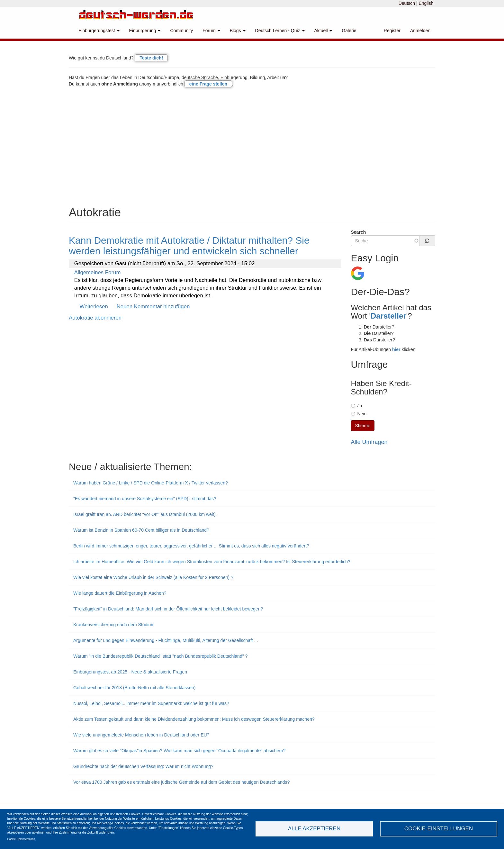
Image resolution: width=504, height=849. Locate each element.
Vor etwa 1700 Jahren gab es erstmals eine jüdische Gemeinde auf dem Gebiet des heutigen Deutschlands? (181, 782)
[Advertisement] (252, 148)
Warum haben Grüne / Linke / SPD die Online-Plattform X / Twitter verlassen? (151, 483)
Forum (211, 31)
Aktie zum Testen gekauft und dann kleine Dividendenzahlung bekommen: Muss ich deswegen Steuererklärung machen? (194, 719)
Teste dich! (151, 58)
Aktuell (323, 31)
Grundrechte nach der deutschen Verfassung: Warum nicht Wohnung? (143, 766)
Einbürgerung (145, 31)
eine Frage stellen (208, 84)
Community (181, 31)
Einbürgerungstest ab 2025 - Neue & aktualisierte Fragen (130, 672)
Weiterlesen (94, 307)
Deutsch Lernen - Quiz (280, 31)
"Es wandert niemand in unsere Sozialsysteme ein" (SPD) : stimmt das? (145, 499)
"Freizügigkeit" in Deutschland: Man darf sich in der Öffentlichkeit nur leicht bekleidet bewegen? (168, 609)
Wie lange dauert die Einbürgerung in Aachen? (120, 593)
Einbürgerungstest (99, 31)
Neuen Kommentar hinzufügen (153, 307)
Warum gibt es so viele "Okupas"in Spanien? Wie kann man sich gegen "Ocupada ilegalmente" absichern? (180, 751)
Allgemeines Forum (98, 272)
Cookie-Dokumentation (21, 839)
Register (392, 31)
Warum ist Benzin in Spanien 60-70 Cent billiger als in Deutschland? (141, 530)
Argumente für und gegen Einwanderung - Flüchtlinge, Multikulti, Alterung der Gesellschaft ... (166, 640)
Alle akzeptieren (314, 829)
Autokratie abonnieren (95, 318)
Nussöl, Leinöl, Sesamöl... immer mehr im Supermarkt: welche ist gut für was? (151, 703)
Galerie (349, 31)
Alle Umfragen (369, 442)
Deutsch (407, 3)
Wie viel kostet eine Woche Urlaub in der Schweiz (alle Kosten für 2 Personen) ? (153, 577)
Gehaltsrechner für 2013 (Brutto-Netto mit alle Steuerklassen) (135, 688)
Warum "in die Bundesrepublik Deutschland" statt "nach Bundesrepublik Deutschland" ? (160, 656)
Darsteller (388, 316)
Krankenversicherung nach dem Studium (114, 625)
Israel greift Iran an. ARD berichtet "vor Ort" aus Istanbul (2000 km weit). (145, 514)
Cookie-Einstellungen (439, 829)
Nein (359, 414)
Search (359, 232)
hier (396, 349)
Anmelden (420, 31)
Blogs (238, 31)
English (426, 3)
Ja (357, 406)
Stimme (363, 426)
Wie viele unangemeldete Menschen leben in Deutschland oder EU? (141, 735)
